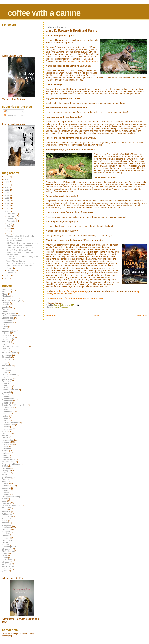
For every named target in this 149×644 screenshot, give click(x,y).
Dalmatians (7, 381)
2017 (7, 195)
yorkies (5, 571)
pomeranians (7, 486)
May (9, 231)
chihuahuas (7, 355)
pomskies (6, 490)
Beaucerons (7, 309)
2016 (7, 198)
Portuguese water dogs (12, 497)
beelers (5, 311)
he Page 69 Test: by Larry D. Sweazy (76, 298)
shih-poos (6, 531)
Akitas (5, 294)
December (11, 214)
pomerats (6, 488)
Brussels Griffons (9, 331)
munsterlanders (9, 460)
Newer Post (51, 315)
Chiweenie (6, 357)
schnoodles (7, 518)
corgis (5, 372)
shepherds (6, 527)
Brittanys (6, 329)
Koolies (5, 436)
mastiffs (5, 455)
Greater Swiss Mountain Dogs (14, 405)
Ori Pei (5, 466)
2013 (7, 206)
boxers (5, 327)
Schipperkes (7, 514)
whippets (6, 562)
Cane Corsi (7, 335)
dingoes (5, 383)
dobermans (7, 385)
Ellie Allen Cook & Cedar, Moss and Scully (22, 243)
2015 (7, 201)
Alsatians (6, 296)
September (12, 221)
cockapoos (7, 366)
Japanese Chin (8, 425)
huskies (5, 420)
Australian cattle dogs (11, 300)
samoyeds (6, 512)
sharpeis (6, 523)
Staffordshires (8, 551)
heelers (5, 416)
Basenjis (6, 303)
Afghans (5, 292)
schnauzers (7, 516)
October (10, 219)
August (10, 224)
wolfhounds (7, 564)
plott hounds (7, 477)
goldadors (6, 396)
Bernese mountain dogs (12, 316)
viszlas (5, 555)
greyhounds (7, 407)
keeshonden (7, 429)
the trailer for (70, 291)
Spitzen (5, 542)
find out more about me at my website (80, 61)
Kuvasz (5, 438)
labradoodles (7, 440)
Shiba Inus (6, 529)
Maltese (5, 451)
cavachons (7, 344)
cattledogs (6, 342)
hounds (5, 418)
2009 (7, 278)
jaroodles (6, 427)
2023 (7, 179)
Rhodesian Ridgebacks (60, 307)
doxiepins (6, 388)
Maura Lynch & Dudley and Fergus (19, 245)
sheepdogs (7, 525)
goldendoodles (8, 399)
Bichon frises (7, 318)
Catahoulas (7, 340)
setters (5, 521)
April (9, 234)
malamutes (7, 449)
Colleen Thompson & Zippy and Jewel (21, 252)
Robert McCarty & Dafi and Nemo (19, 250)
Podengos (6, 481)
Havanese (6, 414)
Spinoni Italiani (8, 540)
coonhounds (7, 370)
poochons (6, 492)
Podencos (6, 479)
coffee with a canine (44, 13)
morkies (5, 457)
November (11, 216)
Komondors (7, 433)
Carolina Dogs (8, 337)
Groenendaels (8, 412)
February (11, 270)
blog (70, 294)
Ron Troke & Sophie (14, 241)
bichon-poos (7, 320)
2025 (7, 177)
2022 (7, 182)
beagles (5, 307)
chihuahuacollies (9, 353)
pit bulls (5, 475)
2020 (7, 187)
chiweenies (7, 359)
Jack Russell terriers (10, 422)
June (9, 229)
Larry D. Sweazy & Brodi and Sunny (20, 266)
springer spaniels (9, 547)
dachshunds (7, 379)
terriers (5, 553)
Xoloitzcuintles (8, 566)
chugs (5, 364)
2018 (7, 193)
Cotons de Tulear (9, 375)
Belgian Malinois (9, 313)
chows (5, 361)
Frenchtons (7, 394)
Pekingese (6, 470)
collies (5, 368)
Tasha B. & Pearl (13, 254)
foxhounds (6, 392)
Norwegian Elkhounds (11, 464)
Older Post (142, 315)
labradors (6, 442)
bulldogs (6, 333)
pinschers (6, 473)
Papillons (6, 468)
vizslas (5, 558)
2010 (7, 276)
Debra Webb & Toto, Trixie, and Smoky (21, 263)
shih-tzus (6, 534)
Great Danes (7, 401)
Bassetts (6, 305)
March (10, 268)
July (9, 226)
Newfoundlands (9, 462)
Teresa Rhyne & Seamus (16, 261)
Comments (10, 115)
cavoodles (6, 351)
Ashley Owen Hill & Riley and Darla (20, 248)
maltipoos (6, 453)
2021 (7, 185)
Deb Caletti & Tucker (14, 238)
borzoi (5, 324)
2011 (7, 211)
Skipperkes (7, 536)
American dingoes (10, 298)
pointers (5, 484)
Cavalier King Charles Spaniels (15, 346)
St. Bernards (7, 549)
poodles (5, 494)
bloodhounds (7, 322)
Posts (7, 111)
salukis (5, 510)
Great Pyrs (7, 403)
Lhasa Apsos (7, 444)
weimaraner (7, 560)
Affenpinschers (8, 290)
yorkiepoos (7, 569)
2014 (7, 203)
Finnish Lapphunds (10, 390)
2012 (7, 209)
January (10, 273)
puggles (5, 499)
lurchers (5, 446)
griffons (5, 409)
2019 (7, 190)
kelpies (5, 431)
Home (97, 315)
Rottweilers (7, 507)
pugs (4, 501)
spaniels (5, 538)
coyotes (5, 377)
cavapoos (6, 348)
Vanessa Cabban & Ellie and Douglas (20, 236)
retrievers (6, 503)
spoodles (6, 545)
